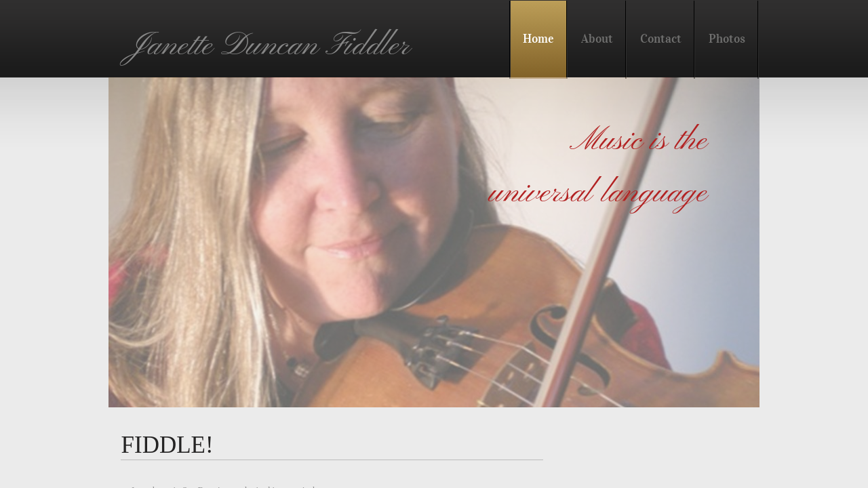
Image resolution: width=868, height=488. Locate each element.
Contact (661, 39)
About (597, 39)
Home (538, 39)
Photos (727, 39)
